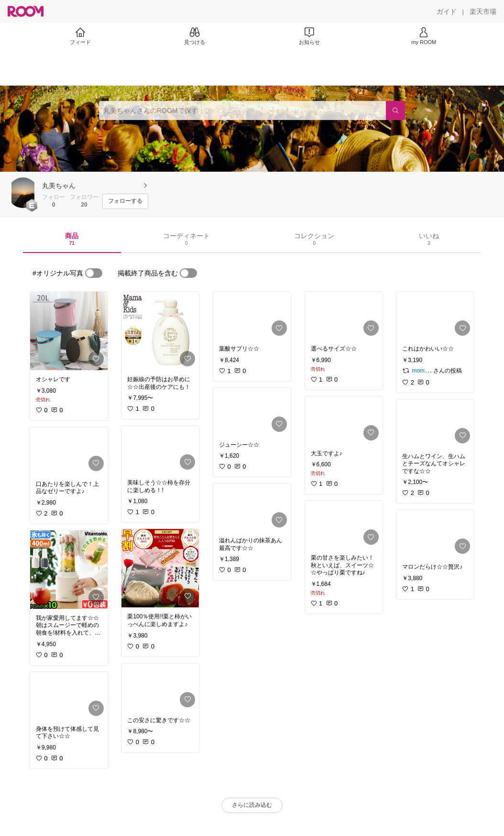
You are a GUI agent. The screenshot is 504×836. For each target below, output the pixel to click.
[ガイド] (447, 11)
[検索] (395, 110)
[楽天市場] (483, 11)
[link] (69, 331)
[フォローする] (125, 201)
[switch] (94, 273)
